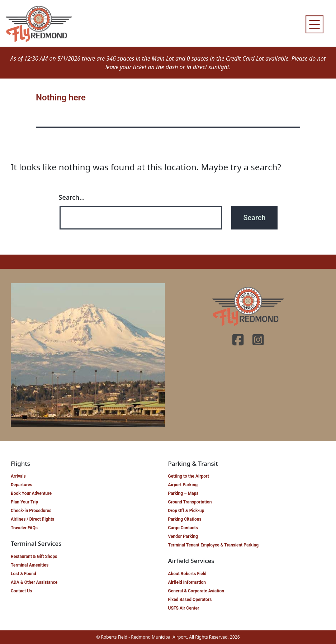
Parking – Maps (183, 493)
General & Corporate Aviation (196, 591)
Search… (72, 197)
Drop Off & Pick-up (186, 511)
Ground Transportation (190, 502)
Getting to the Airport (189, 476)
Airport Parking (183, 485)
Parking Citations (185, 519)
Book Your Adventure (31, 493)
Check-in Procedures (31, 511)
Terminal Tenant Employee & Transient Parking (213, 545)
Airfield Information (187, 582)
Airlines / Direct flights (32, 519)
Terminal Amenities (30, 565)
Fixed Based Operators (190, 600)
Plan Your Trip (24, 502)
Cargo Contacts (183, 528)
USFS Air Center (184, 608)
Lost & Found (23, 574)
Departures (22, 485)
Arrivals (18, 476)
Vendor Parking (183, 536)
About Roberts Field (187, 574)
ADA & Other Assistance (34, 582)
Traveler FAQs (24, 528)
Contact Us (21, 591)
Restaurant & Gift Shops (34, 557)
